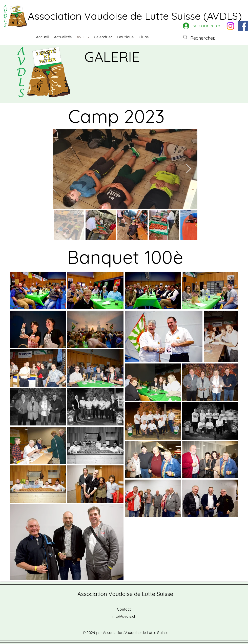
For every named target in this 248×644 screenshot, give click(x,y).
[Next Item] (189, 169)
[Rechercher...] (211, 38)
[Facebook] (243, 26)
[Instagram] (230, 26)
